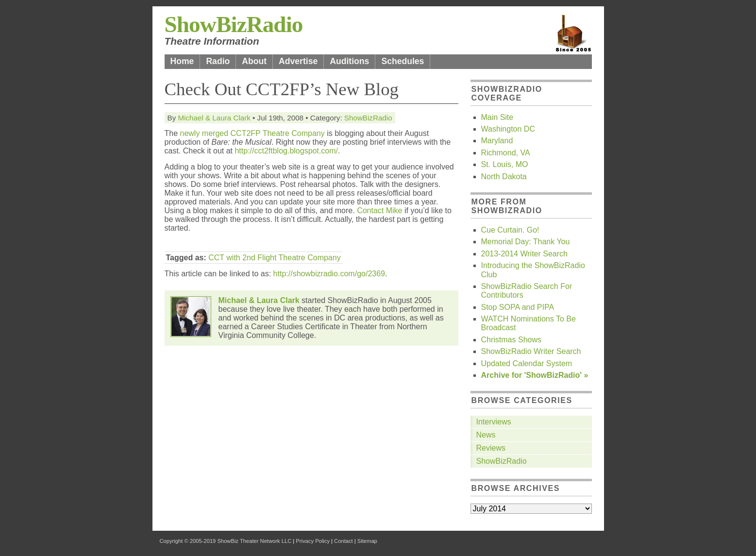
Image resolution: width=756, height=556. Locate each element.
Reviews (491, 448)
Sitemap (367, 541)
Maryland (497, 141)
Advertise (298, 61)
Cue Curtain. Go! (510, 230)
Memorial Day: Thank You (526, 242)
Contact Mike (379, 211)
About (254, 61)
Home (182, 61)
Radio (218, 61)
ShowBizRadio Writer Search (531, 351)
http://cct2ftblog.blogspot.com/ (286, 151)
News (486, 435)
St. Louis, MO (505, 164)
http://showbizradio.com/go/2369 (329, 274)
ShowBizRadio (234, 24)
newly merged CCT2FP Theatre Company (252, 133)
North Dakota (504, 177)
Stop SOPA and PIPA (518, 307)
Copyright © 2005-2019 (188, 541)
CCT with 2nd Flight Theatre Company (274, 258)
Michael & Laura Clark (214, 118)
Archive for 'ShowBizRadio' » (535, 375)
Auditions (349, 61)
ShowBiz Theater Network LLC (254, 541)
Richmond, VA (506, 153)
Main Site (497, 117)
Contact (344, 541)
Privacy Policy (313, 541)
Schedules (403, 61)
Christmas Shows (511, 340)
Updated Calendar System (527, 363)
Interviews (494, 422)
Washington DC (508, 129)
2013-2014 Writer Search (524, 254)
